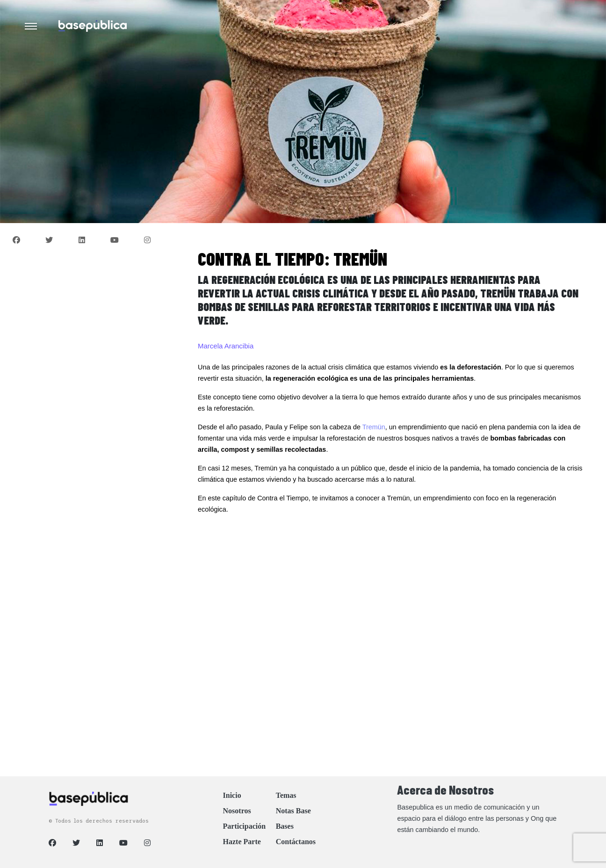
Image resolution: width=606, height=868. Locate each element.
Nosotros (237, 811)
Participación (245, 826)
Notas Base (293, 811)
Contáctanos (296, 842)
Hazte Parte (242, 842)
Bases (285, 826)
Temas (286, 795)
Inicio (232, 795)
